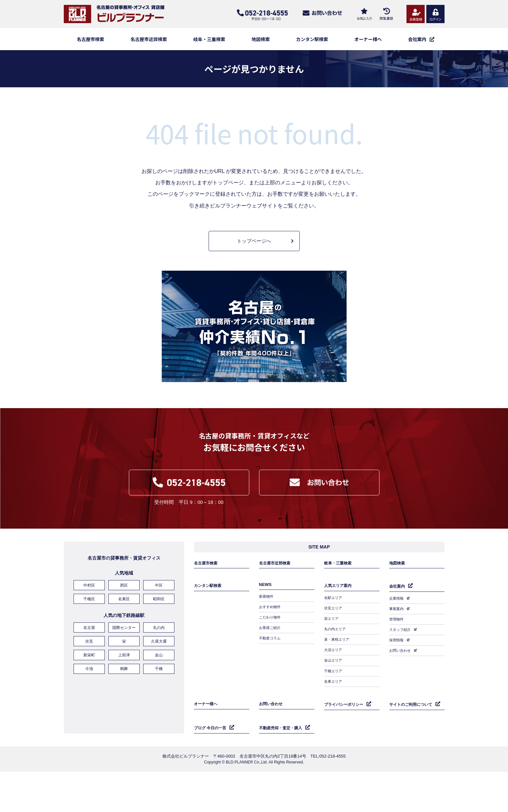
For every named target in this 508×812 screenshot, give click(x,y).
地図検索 (261, 39)
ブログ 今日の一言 (212, 718)
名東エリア (334, 676)
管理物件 (397, 619)
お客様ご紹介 (271, 628)
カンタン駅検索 (312, 39)
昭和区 (159, 603)
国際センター (124, 630)
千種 (159, 668)
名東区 (124, 603)
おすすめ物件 (271, 609)
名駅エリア (334, 600)
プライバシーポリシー (345, 697)
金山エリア (334, 657)
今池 (89, 668)
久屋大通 (159, 643)
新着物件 (267, 600)
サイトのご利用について (412, 697)
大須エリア (334, 647)
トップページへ (254, 241)
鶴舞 (124, 668)
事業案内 (397, 610)
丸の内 (159, 630)
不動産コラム (271, 638)
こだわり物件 (271, 619)
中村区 (89, 590)
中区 (159, 590)
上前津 (124, 656)
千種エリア (334, 666)
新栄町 (89, 656)
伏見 (89, 643)
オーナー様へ (368, 39)
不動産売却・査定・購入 (282, 718)
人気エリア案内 (339, 588)
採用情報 (397, 638)
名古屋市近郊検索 (149, 39)
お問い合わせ (401, 648)
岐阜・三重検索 (209, 39)
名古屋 (89, 630)
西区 (124, 590)
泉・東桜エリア (338, 638)
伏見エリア (334, 609)
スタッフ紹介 (401, 629)
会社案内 (398, 589)
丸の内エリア (336, 628)
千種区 (89, 603)
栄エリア (332, 619)
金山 (159, 656)
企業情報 (397, 600)
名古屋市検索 (90, 39)
